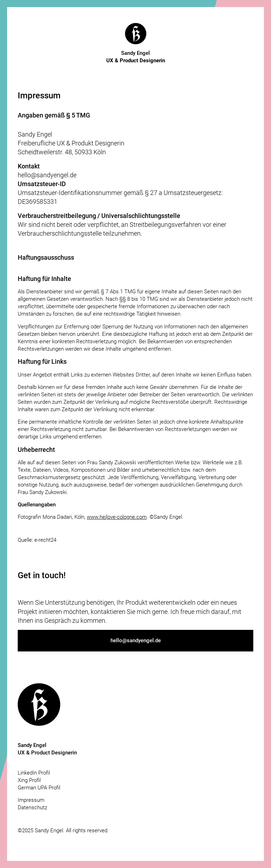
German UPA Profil (39, 788)
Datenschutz (32, 807)
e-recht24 (45, 540)
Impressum (31, 800)
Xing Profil (29, 780)
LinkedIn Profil (34, 773)
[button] (135, 641)
